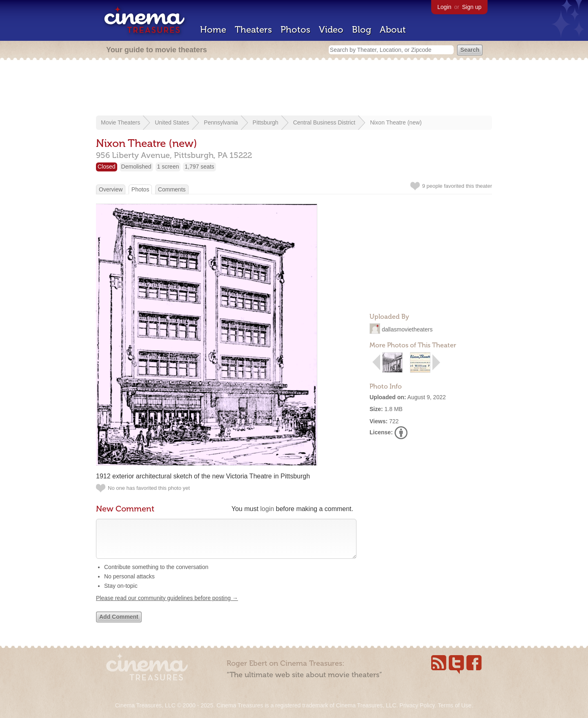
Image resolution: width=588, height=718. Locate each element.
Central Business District (324, 122)
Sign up (472, 7)
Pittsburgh (266, 122)
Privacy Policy (417, 705)
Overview (111, 189)
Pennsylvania (221, 122)
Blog (362, 30)
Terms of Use (454, 705)
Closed (107, 167)
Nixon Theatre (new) (396, 122)
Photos (295, 30)
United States (172, 122)
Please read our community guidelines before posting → (167, 606)
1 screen (168, 167)
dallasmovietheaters (407, 329)
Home (213, 30)
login (267, 509)
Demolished (136, 167)
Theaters (253, 30)
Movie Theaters (120, 122)
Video (331, 30)
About (393, 30)
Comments (172, 189)
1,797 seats (199, 167)
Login (444, 7)
